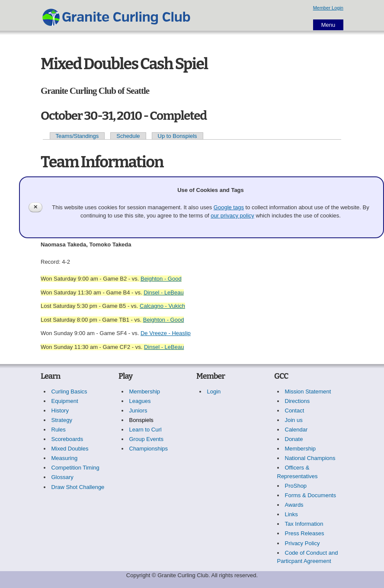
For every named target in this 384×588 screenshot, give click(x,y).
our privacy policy (232, 216)
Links (291, 514)
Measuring (65, 458)
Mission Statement (308, 391)
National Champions (310, 458)
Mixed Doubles (70, 449)
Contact (295, 411)
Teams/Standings (77, 136)
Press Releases (305, 533)
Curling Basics (69, 391)
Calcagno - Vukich (162, 306)
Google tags (229, 207)
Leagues (140, 401)
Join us (294, 420)
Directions (298, 401)
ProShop (296, 486)
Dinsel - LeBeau (164, 292)
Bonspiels (141, 420)
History (60, 411)
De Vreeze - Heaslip (166, 333)
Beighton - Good (161, 279)
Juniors (138, 411)
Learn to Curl (146, 430)
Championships (149, 449)
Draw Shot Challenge (78, 487)
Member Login (328, 8)
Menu (328, 25)
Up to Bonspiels (178, 136)
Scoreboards (67, 439)
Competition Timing (75, 468)
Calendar (296, 430)
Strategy (62, 420)
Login (214, 391)
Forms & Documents (310, 495)
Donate (294, 439)
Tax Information (304, 524)
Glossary (62, 477)
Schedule (128, 136)
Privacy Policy (302, 543)
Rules (59, 430)
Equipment (65, 401)
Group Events (147, 439)
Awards (294, 505)
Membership (145, 391)
